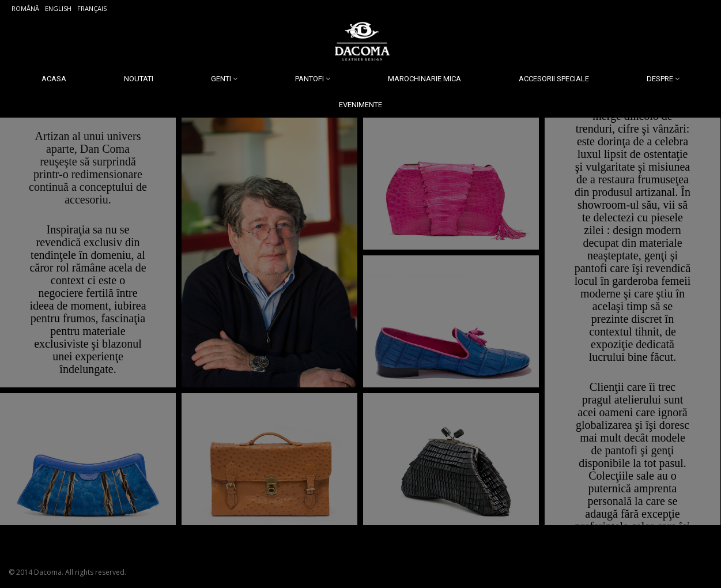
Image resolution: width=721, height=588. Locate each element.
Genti (221, 79)
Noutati (139, 79)
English (58, 8)
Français (92, 8)
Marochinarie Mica (424, 79)
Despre (660, 79)
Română (25, 8)
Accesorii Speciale (554, 79)
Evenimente (360, 105)
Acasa (54, 79)
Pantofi (309, 79)
